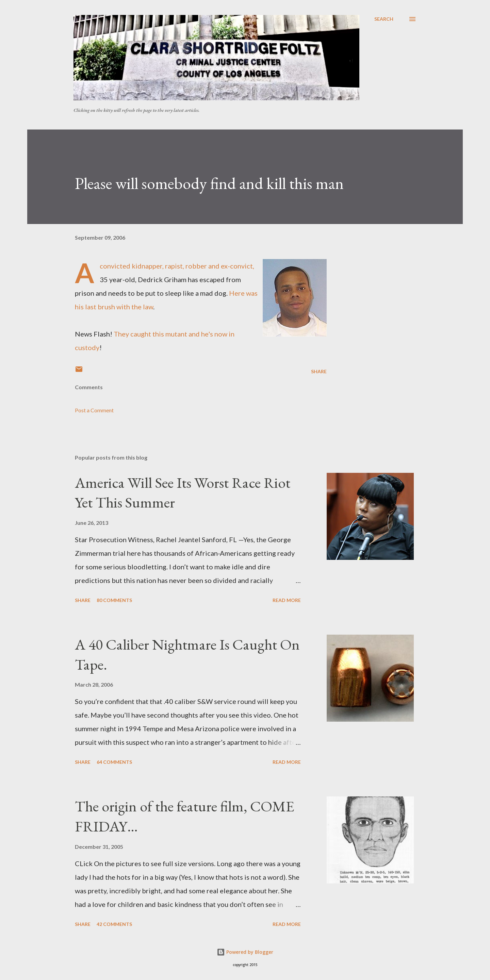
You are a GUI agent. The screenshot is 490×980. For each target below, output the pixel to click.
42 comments (114, 924)
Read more (287, 600)
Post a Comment (94, 410)
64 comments (114, 762)
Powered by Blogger (245, 952)
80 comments (114, 600)
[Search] (384, 19)
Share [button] (319, 371)
